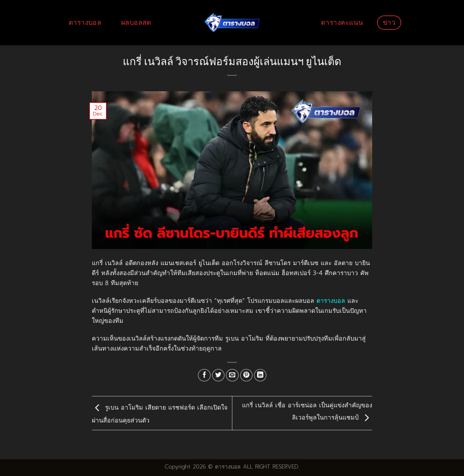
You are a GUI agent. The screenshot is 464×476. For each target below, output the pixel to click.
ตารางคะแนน (342, 22)
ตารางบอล (85, 22)
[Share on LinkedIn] (260, 375)
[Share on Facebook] (204, 375)
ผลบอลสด (136, 22)
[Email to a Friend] (232, 375)
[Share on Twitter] (218, 375)
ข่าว (389, 22)
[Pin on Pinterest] (247, 375)
